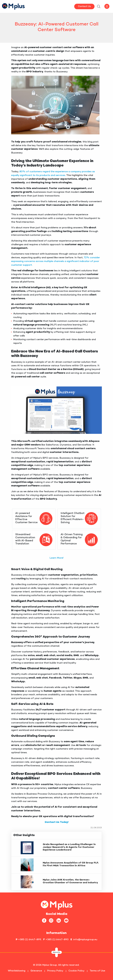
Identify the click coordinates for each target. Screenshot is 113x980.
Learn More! (56, 558)
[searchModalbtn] (99, 7)
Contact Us (84, 6)
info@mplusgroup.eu (85, 940)
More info (57, 952)
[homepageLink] (57, 905)
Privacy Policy (55, 971)
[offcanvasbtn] (107, 6)
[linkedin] (60, 920)
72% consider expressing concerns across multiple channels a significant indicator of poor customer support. (56, 261)
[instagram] (52, 920)
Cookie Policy (76, 971)
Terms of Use (97, 971)
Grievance (36, 971)
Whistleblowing (17, 971)
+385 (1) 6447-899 (29, 940)
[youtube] (67, 920)
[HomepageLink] (13, 6)
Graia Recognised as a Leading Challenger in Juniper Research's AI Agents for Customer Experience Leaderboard (69, 847)
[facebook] (45, 920)
